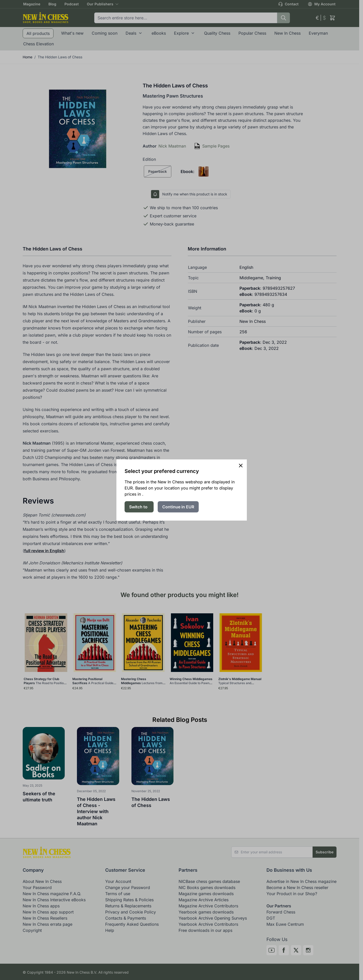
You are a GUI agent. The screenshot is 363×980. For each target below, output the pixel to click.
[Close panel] (241, 466)
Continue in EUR (178, 507)
